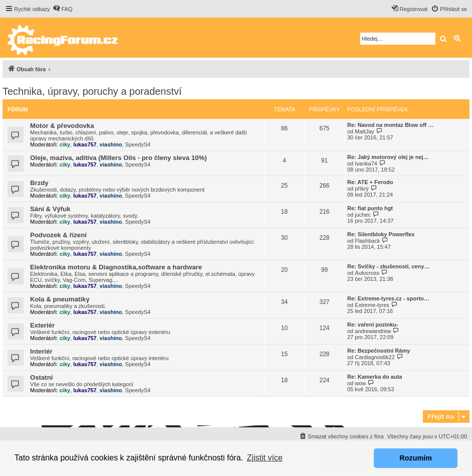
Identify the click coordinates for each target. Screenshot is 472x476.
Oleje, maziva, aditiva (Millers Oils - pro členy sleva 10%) (119, 158)
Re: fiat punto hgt (370, 208)
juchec (363, 215)
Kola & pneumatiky (60, 299)
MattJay (365, 131)
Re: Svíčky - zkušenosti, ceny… (388, 266)
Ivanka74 (366, 164)
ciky (65, 144)
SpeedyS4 (138, 144)
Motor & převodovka (62, 126)
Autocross (367, 273)
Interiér (41, 351)
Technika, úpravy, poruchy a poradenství (92, 91)
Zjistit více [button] (265, 458)
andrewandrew (373, 331)
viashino (111, 144)
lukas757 (85, 144)
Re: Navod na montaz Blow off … (390, 125)
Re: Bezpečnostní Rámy (379, 351)
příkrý (362, 189)
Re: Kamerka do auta (375, 377)
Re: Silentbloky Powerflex (381, 234)
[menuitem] (63, 9)
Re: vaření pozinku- (373, 325)
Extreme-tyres (372, 305)
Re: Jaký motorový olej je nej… (388, 157)
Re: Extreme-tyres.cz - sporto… (388, 298)
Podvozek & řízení (58, 235)
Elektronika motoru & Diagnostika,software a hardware (116, 267)
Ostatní (41, 377)
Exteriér (42, 325)
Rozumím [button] (416, 458)
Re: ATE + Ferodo (370, 182)
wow (360, 383)
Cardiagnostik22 (375, 357)
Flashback (367, 241)
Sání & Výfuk (50, 209)
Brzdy (39, 183)
